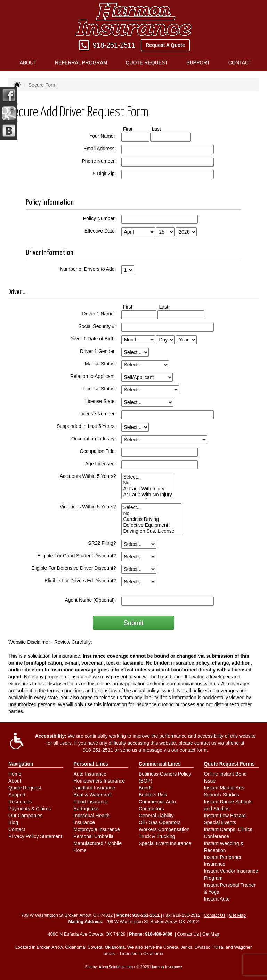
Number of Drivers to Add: (88, 269)
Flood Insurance (91, 802)
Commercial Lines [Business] (160, 764)
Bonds (146, 788)
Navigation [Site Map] (21, 764)
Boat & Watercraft (93, 795)
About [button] (28, 62)
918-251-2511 (114, 45)
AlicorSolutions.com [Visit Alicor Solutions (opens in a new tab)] (116, 967)
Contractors (151, 809)
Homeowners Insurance (99, 781)
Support (17, 795)
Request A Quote (165, 45)
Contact (17, 829)
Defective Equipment (151, 525)
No (148, 483)
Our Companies (25, 816)
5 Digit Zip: (104, 174)
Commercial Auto (157, 802)
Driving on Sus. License (151, 531)
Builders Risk (153, 795)
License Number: (98, 414)
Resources (20, 802)
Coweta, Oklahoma (106, 947)
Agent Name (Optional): (90, 600)
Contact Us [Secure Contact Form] (215, 915)
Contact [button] (240, 62)
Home (15, 774)
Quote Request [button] (147, 62)
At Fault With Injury (148, 489)
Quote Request (25, 788)
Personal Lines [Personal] (91, 764)
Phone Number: (99, 161)
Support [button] (198, 62)
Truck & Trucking (157, 836)
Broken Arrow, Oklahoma (61, 947)
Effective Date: (100, 231)
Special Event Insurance (165, 843)
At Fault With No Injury (148, 495)
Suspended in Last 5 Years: (86, 426)
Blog (13, 822)
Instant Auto (217, 899)
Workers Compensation (164, 829)
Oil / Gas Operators (160, 822)
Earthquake (86, 809)
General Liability (156, 816)
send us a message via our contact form (163, 750)
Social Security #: (97, 326)
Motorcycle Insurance (97, 829)
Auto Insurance (90, 774)
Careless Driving (151, 519)
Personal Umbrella (94, 836)
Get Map (237, 915)
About (15, 781)
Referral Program (81, 62)
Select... (148, 477)
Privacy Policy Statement (35, 836)
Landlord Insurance (95, 788)
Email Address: (100, 149)
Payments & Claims (30, 809)
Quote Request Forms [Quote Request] (229, 764)
